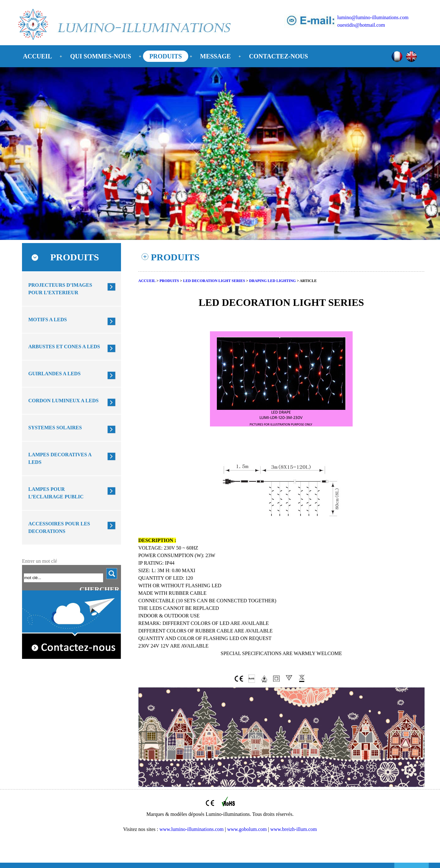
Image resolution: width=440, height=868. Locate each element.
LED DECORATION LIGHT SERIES (214, 281)
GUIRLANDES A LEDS (54, 374)
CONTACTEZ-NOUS (278, 56)
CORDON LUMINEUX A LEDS (63, 401)
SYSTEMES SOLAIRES (55, 428)
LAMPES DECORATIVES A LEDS (60, 458)
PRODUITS (165, 56)
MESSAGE (216, 56)
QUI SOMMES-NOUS (101, 56)
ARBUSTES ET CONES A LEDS (64, 347)
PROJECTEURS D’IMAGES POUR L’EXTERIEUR (60, 289)
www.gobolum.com (247, 829)
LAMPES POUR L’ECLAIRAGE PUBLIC (56, 493)
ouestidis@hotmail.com (361, 25)
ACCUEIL (37, 56)
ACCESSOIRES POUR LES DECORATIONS (59, 527)
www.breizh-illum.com (294, 829)
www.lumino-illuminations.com (191, 829)
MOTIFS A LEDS (48, 320)
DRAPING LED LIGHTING (273, 281)
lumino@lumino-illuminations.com (373, 17)
